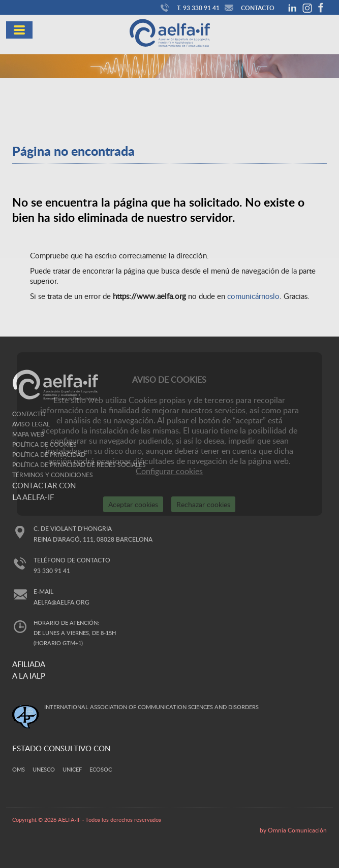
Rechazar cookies (203, 504)
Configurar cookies (169, 471)
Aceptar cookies (133, 504)
